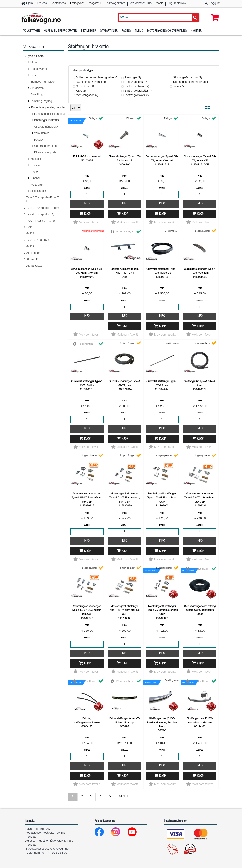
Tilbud (139, 31)
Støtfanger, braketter (47, 121)
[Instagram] (119, 833)
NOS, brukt (37, 185)
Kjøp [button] (87, 214)
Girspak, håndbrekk (46, 127)
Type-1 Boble (35, 56)
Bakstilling (37, 95)
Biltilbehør (88, 31)
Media (160, 3)
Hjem (29, 3)
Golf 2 (30, 234)
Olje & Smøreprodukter (60, 31)
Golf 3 (30, 247)
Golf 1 (30, 227)
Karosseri (36, 159)
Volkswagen (32, 31)
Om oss (42, 3)
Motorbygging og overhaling (167, 31)
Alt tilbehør (33, 253)
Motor (34, 63)
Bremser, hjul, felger (43, 82)
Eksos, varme (39, 69)
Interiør (34, 172)
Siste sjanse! (38, 191)
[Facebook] (102, 833)
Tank (33, 76)
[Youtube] (135, 833)
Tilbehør (35, 178)
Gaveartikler (109, 31)
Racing (126, 31)
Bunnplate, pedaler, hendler (48, 108)
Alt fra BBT (33, 260)
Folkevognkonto (115, 3)
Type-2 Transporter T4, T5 (42, 215)
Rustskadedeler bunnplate (50, 114)
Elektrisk (35, 166)
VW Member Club (141, 3)
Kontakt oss (58, 3)
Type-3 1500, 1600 (38, 240)
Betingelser (77, 3)
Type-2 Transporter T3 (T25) (43, 208)
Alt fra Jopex (34, 266)
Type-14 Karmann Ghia (41, 221)
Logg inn (215, 3)
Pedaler (39, 140)
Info (87, 204)
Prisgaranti (95, 3)
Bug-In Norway (177, 3)
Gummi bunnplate (45, 146)
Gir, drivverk (37, 89)
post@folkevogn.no (57, 849)
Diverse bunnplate (45, 153)
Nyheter (196, 31)
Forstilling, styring (41, 101)
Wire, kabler (41, 133)
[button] (214, 14)
